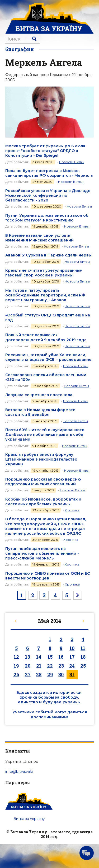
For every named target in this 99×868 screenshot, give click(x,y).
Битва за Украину (29, 819)
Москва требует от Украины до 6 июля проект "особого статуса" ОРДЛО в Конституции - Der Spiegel (45, 151)
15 (50, 657)
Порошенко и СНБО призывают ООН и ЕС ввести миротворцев (48, 576)
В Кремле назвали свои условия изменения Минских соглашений (39, 238)
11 (83, 648)
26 (16, 674)
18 (83, 657)
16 (61, 657)
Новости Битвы (72, 162)
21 (39, 666)
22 (50, 666)
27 (28, 674)
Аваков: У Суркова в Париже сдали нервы (48, 255)
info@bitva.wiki (19, 771)
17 (72, 657)
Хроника (72, 510)
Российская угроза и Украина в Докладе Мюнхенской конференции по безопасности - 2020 (48, 195)
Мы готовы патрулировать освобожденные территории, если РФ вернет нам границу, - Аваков (45, 295)
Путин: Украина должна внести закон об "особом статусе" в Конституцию (47, 218)
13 (28, 657)
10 (72, 648)
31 (72, 674)
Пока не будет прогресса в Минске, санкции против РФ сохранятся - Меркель (49, 173)
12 (16, 657)
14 (39, 657)
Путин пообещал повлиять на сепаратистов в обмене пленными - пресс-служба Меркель (42, 553)
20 (28, 666)
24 (72, 666)
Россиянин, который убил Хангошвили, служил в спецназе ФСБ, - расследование (48, 357)
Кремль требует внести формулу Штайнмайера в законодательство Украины (41, 459)
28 (39, 674)
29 (50, 674)
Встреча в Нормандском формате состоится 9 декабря (40, 412)
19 (16, 666)
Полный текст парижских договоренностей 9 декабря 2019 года (46, 337)
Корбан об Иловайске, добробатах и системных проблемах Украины (43, 502)
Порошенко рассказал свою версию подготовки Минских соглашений (43, 482)
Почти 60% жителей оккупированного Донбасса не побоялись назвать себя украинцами (45, 435)
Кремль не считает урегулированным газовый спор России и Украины (44, 273)
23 (61, 666)
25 (83, 666)
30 (61, 674)
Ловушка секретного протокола (39, 395)
